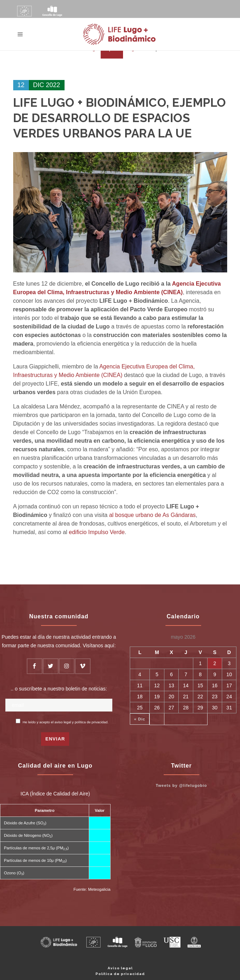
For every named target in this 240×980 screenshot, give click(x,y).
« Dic (140, 719)
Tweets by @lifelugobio (182, 785)
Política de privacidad (120, 974)
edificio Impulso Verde (97, 532)
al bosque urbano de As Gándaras (152, 515)
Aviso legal (120, 968)
